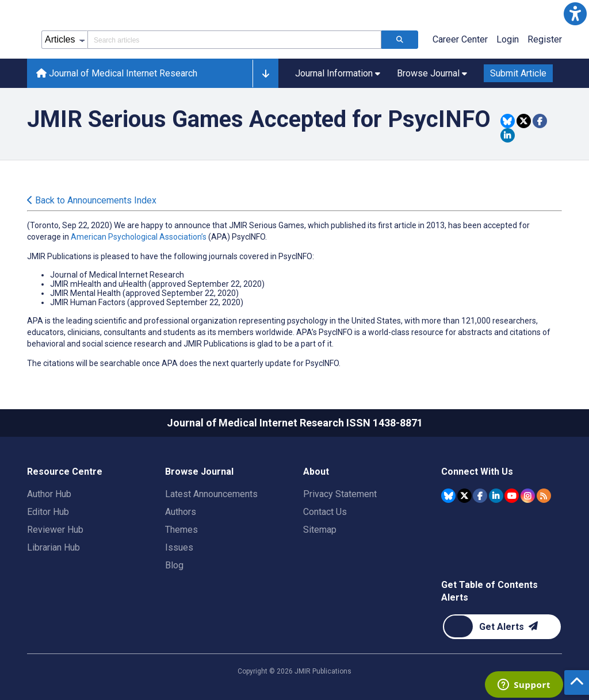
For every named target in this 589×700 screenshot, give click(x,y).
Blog (174, 565)
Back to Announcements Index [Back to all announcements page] (92, 200)
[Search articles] (400, 40)
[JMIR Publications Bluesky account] (448, 496)
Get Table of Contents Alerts (489, 591)
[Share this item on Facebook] (540, 121)
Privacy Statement (340, 494)
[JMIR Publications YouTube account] (512, 496)
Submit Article (518, 73)
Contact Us (325, 512)
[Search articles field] (234, 40)
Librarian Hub (53, 547)
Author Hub (49, 494)
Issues (179, 547)
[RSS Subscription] (544, 496)
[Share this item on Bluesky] (508, 121)
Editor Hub (48, 512)
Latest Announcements (211, 494)
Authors (181, 512)
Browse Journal (199, 472)
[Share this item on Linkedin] (508, 135)
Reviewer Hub (55, 530)
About (316, 472)
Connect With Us (477, 472)
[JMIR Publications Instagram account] (528, 496)
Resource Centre (65, 472)
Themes (181, 530)
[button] (575, 14)
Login (508, 39)
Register (545, 39)
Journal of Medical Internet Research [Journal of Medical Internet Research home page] (117, 73)
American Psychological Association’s (139, 237)
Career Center (460, 39)
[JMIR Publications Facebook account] (480, 496)
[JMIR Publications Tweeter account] (464, 496)
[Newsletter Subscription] (502, 627)
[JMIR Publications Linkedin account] (496, 496)
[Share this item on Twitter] (524, 121)
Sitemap (320, 530)
